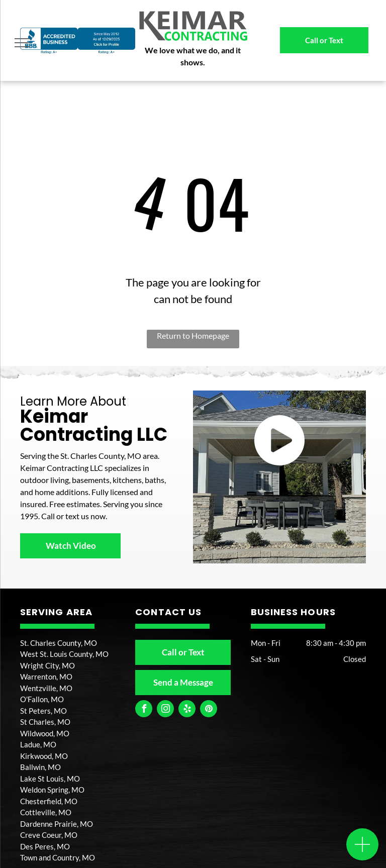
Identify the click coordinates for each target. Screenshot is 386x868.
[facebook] (144, 710)
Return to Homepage (193, 335)
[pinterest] (209, 710)
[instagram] (165, 710)
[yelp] (187, 710)
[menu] (22, 43)
